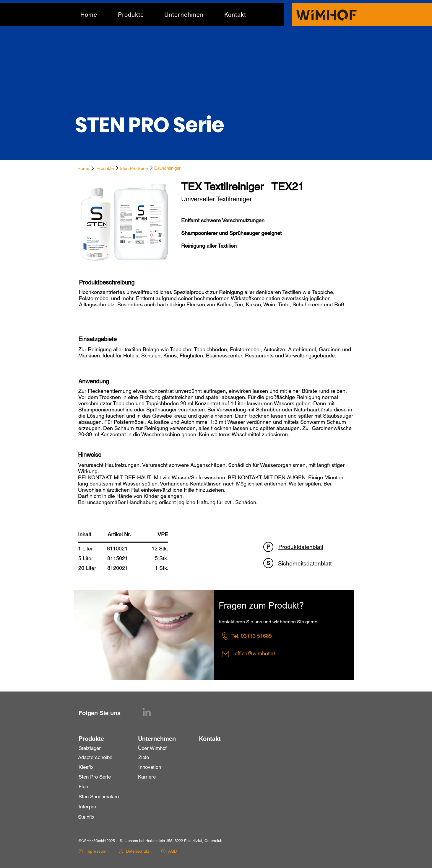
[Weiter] (399, 80)
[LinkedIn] (147, 712)
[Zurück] (33, 80)
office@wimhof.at (255, 653)
